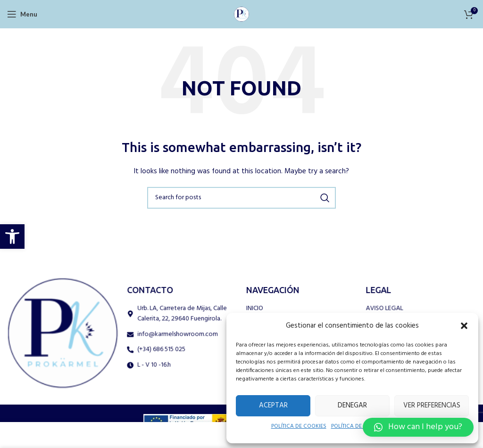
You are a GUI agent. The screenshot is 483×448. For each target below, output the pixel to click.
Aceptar (271, 405)
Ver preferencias (428, 405)
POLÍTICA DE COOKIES (294, 427)
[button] (12, 237)
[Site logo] (241, 14)
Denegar (347, 405)
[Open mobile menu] (22, 14)
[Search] (241, 198)
